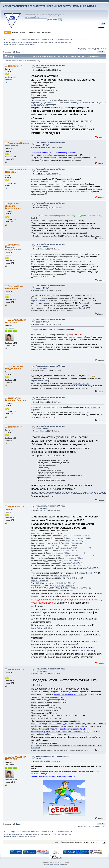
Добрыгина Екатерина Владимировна (13, 247)
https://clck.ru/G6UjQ (79, 588)
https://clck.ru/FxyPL (75, 563)
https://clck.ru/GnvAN (66, 182)
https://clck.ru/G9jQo (54, 259)
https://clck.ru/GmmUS (83, 262)
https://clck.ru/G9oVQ (75, 541)
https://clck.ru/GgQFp (81, 412)
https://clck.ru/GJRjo (42, 628)
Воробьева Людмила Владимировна (13, 206)
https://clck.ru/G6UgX (75, 543)
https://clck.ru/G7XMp (63, 585)
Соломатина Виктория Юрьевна (15, 399)
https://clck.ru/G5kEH (68, 546)
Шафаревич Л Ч (16, 66)
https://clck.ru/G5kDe (40, 301)
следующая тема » (99, 49)
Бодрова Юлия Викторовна (14, 287)
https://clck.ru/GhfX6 (81, 383)
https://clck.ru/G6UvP (88, 573)
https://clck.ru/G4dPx (69, 551)
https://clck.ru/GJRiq (85, 651)
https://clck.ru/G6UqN (73, 556)
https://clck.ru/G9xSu (91, 568)
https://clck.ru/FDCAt (72, 561)
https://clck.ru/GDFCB (80, 536)
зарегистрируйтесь (32, 17)
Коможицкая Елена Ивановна (16, 171)
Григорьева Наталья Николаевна (17, 144)
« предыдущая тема (84, 49)
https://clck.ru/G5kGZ (40, 581)
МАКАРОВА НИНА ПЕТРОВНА (60, 42)
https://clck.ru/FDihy (63, 583)
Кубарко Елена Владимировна (14, 368)
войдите (58, 15)
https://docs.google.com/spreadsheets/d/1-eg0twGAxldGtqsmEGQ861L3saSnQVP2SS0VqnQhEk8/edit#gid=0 (60, 730)
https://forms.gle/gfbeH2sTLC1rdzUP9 (70, 694)
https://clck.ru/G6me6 (40, 381)
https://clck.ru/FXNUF (68, 548)
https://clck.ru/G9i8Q (62, 553)
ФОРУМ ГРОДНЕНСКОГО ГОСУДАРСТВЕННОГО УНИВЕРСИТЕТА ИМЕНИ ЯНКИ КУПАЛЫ (49, 6)
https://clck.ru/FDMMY (82, 538)
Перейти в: (57, 842)
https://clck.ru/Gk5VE (81, 308)
